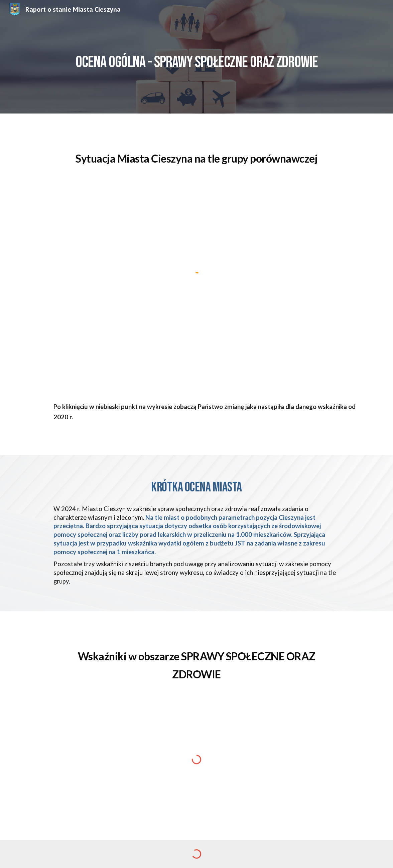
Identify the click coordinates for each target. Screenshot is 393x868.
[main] (197, 57)
